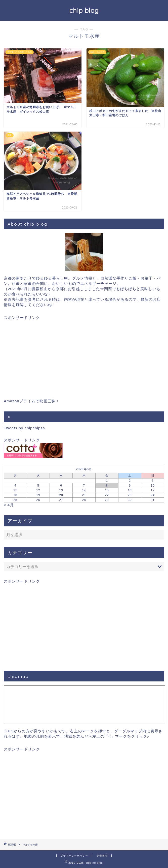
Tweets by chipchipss (24, 428)
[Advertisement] (84, 356)
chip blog (84, 10)
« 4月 (9, 505)
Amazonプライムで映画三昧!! (31, 401)
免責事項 (102, 856)
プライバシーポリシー (74, 856)
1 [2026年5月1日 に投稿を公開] (107, 481)
